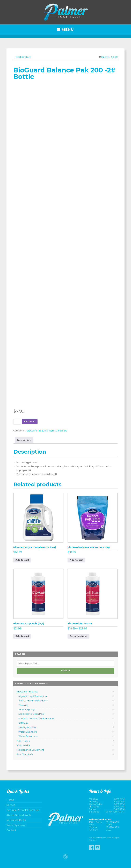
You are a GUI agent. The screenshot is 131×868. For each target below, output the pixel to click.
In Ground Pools (16, 820)
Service (11, 805)
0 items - (109, 57)
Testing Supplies (27, 727)
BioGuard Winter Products (33, 701)
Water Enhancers (28, 736)
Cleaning (23, 705)
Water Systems (16, 825)
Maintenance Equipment (30, 750)
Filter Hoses (23, 741)
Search (65, 671)
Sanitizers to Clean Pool (31, 714)
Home (10, 800)
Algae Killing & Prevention (33, 696)
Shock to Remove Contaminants (36, 719)
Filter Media (23, 745)
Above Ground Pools (19, 815)
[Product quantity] (17, 422)
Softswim (23, 723)
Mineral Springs (27, 710)
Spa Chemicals (25, 754)
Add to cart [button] (22, 560)
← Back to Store (22, 57)
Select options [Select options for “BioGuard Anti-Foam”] (79, 636)
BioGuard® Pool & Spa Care (23, 810)
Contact (11, 830)
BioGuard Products (37, 431)
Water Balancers (58, 431)
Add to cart (30, 422)
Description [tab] (24, 440)
